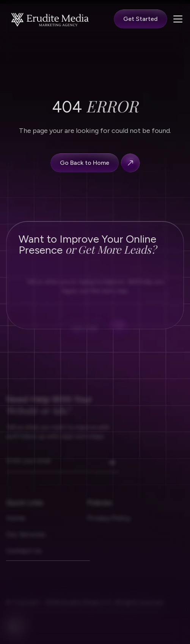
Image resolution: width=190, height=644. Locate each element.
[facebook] (15, 633)
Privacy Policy (109, 525)
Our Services (26, 541)
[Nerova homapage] (50, 19)
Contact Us (24, 557)
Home (16, 525)
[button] (176, 19)
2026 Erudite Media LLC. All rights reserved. (104, 609)
